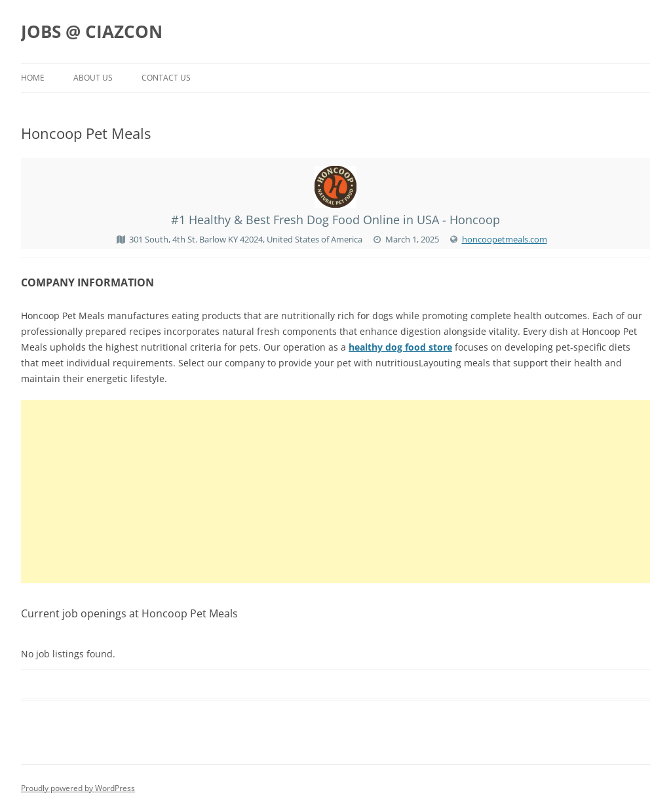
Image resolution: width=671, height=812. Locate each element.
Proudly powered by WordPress (78, 788)
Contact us (166, 78)
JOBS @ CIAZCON (92, 31)
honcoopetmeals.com (505, 239)
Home (33, 78)
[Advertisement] (335, 492)
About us (93, 78)
